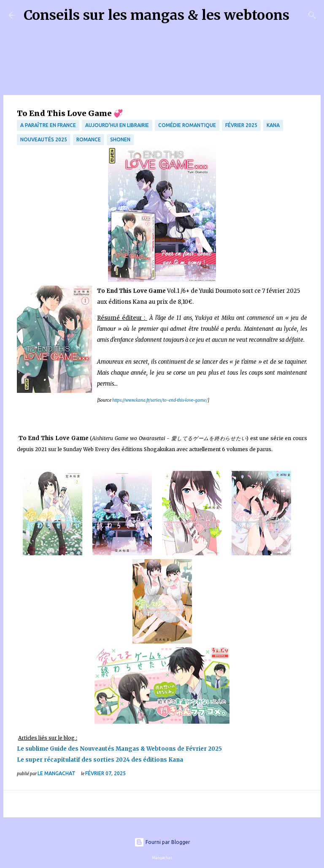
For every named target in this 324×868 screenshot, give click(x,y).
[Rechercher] (301, 15)
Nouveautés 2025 (44, 139)
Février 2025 (241, 125)
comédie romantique (187, 125)
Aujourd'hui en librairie (117, 125)
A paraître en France (48, 125)
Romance (89, 139)
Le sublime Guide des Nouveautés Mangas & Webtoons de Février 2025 (119, 749)
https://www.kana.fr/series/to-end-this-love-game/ (159, 400)
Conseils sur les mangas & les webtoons (157, 15)
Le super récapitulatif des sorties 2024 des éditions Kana (100, 760)
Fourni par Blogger (162, 842)
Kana (273, 125)
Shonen (120, 139)
